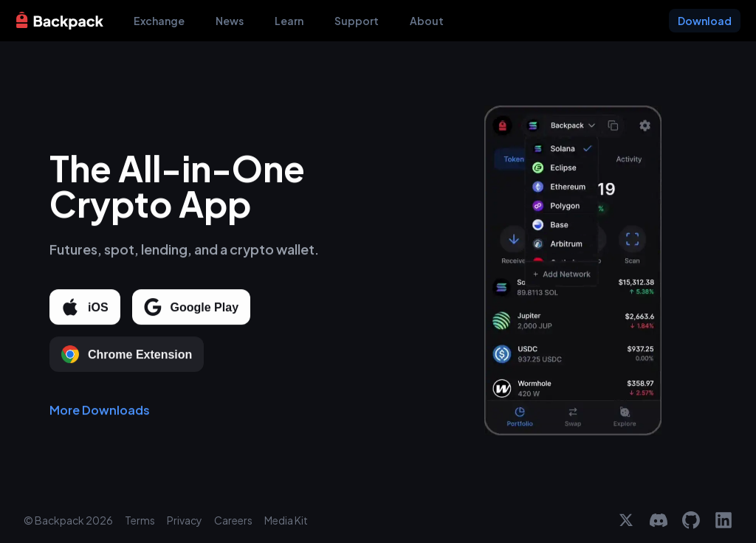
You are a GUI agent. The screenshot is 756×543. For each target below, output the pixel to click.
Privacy (185, 520)
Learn (289, 21)
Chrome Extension (127, 355)
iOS (85, 308)
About (427, 21)
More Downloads (100, 411)
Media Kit (286, 520)
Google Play (191, 308)
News (230, 21)
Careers (233, 520)
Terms (140, 520)
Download (705, 21)
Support (357, 21)
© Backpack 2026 (68, 520)
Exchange (159, 21)
